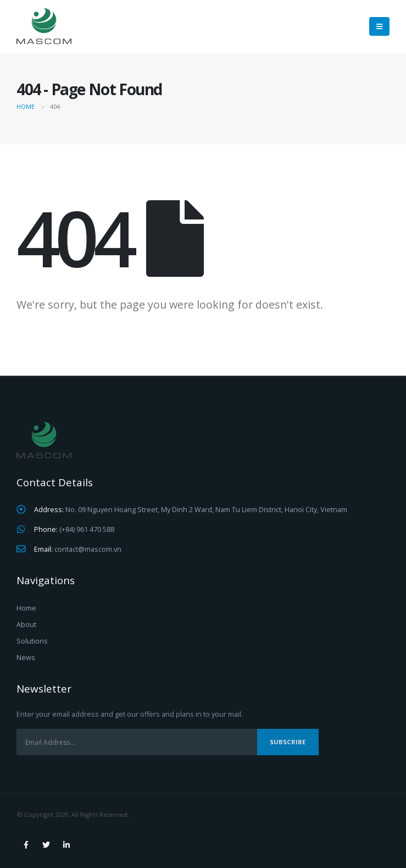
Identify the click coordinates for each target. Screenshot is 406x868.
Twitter (46, 845)
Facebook (26, 845)
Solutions (32, 641)
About (26, 625)
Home (26, 608)
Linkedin (66, 845)
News (26, 658)
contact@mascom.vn (88, 549)
